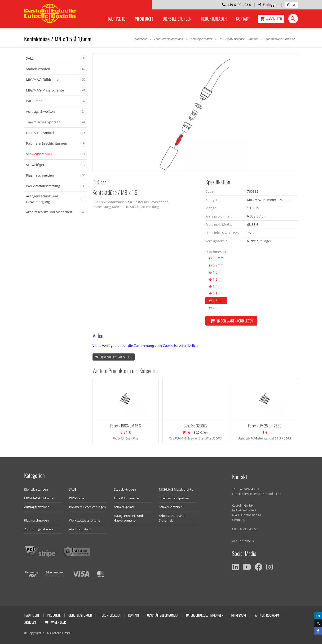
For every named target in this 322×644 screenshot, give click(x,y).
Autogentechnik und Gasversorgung (128, 518)
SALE (73, 489)
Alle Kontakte (243, 541)
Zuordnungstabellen (38, 529)
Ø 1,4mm (216, 286)
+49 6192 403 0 (237, 5)
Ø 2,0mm (216, 308)
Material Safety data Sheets (114, 357)
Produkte (144, 19)
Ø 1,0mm (216, 272)
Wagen (271, 19)
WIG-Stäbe (77, 498)
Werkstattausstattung (85, 520)
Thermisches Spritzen (174, 498)
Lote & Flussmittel (127, 498)
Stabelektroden (125, 489)
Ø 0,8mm (216, 258)
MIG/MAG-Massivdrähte (176, 489)
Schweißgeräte (124, 507)
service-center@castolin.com (262, 494)
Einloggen (268, 5)
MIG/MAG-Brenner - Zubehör (239, 39)
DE (292, 5)
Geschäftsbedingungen (163, 615)
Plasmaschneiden (36, 520)
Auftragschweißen (37, 507)
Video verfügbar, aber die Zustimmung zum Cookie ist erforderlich (145, 346)
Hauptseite (116, 19)
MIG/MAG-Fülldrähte (39, 498)
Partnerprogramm (266, 615)
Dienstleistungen (177, 19)
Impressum (238, 615)
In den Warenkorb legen (231, 321)
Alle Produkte (80, 529)
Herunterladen (214, 19)
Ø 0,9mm (216, 265)
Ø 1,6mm (216, 294)
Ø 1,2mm (216, 279)
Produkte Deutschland (169, 39)
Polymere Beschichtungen (87, 507)
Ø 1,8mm (216, 301)
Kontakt (243, 19)
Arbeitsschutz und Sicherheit (172, 518)
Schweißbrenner (202, 39)
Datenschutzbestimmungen (205, 615)
